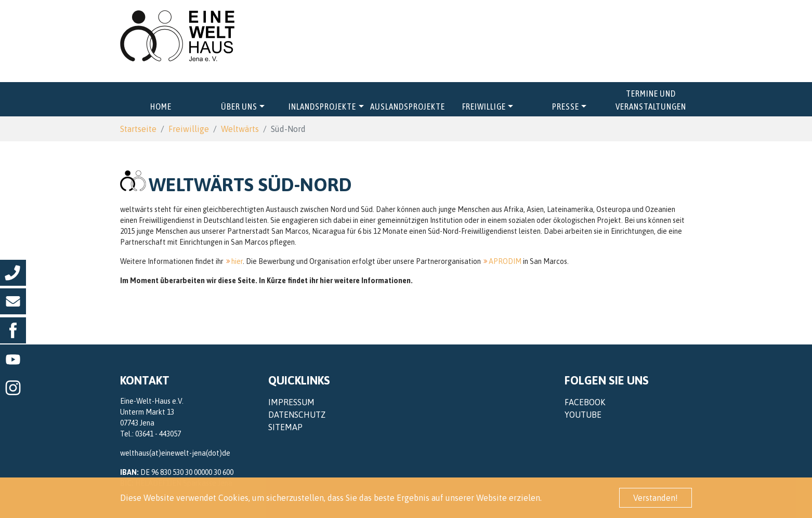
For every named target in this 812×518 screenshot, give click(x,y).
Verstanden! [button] (656, 498)
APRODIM (505, 261)
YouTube (583, 415)
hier (237, 261)
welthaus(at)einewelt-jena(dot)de (175, 453)
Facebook (585, 402)
